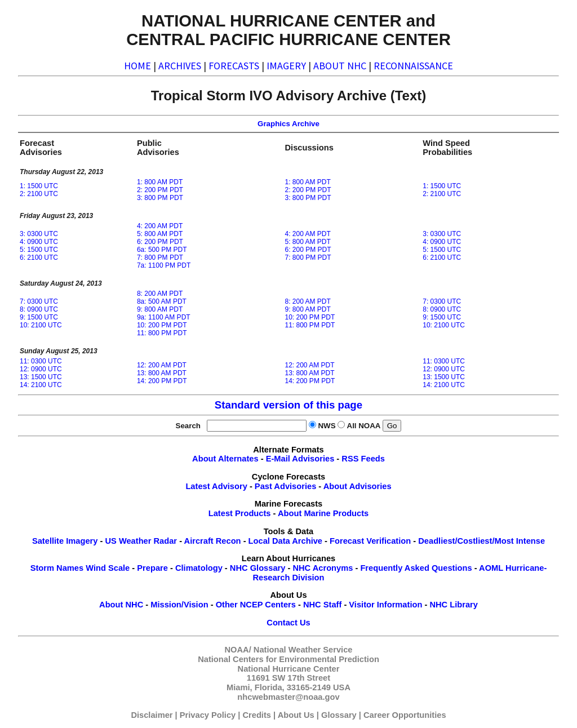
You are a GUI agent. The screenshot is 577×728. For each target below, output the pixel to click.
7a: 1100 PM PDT (164, 265)
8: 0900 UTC (39, 309)
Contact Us (288, 623)
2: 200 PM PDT (160, 190)
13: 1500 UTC (41, 377)
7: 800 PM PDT (160, 258)
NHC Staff (322, 605)
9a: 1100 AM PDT (164, 317)
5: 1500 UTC (39, 250)
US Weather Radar (141, 541)
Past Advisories (285, 486)
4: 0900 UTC (39, 242)
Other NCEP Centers (256, 605)
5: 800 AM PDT (160, 234)
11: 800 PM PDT (162, 333)
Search (190, 426)
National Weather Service (303, 650)
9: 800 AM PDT (160, 309)
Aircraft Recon (213, 541)
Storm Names (57, 568)
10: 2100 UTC (41, 325)
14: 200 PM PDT (162, 381)
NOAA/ (238, 650)
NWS (327, 426)
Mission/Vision (179, 605)
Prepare (152, 568)
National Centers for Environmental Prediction (288, 659)
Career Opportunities (405, 715)
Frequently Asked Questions (416, 568)
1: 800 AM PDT (160, 182)
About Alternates (225, 459)
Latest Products (240, 513)
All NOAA (364, 426)
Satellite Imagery (65, 541)
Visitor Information (385, 605)
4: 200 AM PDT (160, 226)
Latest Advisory (216, 486)
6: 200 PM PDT (160, 242)
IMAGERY (286, 66)
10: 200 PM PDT (162, 325)
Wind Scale (108, 568)
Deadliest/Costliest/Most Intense (481, 541)
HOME (137, 66)
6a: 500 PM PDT (162, 250)
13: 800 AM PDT (162, 373)
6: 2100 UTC (39, 258)
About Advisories (358, 486)
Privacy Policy (208, 715)
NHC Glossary (258, 568)
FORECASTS (234, 66)
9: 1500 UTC (39, 317)
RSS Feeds (363, 459)
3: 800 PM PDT (160, 198)
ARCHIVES (180, 66)
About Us (296, 715)
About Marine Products (323, 513)
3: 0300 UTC (39, 234)
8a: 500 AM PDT (162, 301)
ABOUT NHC (340, 66)
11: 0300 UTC (41, 361)
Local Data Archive (285, 541)
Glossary (339, 715)
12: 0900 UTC (41, 369)
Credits (257, 715)
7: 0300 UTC (39, 301)
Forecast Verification (370, 541)
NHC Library (454, 605)
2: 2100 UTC (39, 194)
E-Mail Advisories (300, 459)
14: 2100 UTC (41, 385)
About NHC (121, 605)
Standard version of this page (288, 405)
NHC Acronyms (323, 568)
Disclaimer (152, 715)
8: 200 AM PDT (160, 294)
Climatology (199, 568)
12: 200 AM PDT (162, 365)
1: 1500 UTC (39, 186)
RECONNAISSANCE (413, 66)
